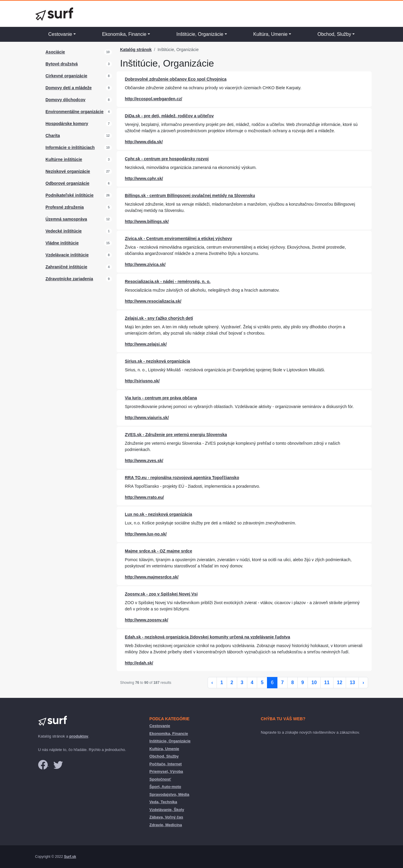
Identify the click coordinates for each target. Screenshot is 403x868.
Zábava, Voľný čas (166, 817)
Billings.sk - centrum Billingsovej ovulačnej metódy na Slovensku (190, 196)
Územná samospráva (66, 219)
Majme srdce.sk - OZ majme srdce (159, 551)
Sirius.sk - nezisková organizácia (158, 361)
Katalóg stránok (136, 50)
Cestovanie (60, 34)
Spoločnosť (160, 779)
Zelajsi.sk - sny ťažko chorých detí (159, 318)
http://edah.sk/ (139, 663)
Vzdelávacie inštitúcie (67, 255)
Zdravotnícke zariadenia (70, 279)
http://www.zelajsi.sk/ (146, 344)
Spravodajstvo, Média (169, 794)
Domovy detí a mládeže (69, 88)
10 (314, 682)
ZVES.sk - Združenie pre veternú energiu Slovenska (176, 435)
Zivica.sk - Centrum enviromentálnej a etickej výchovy (179, 238)
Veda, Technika (163, 802)
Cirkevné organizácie (67, 76)
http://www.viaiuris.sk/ (147, 418)
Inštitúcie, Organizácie (200, 34)
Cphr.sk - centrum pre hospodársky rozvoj (167, 159)
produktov (79, 736)
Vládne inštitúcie (62, 243)
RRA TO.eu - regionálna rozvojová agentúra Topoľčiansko (182, 478)
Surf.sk (70, 857)
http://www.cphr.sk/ (144, 178)
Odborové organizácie (68, 183)
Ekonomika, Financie (124, 34)
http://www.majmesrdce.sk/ (152, 577)
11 (327, 682)
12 (340, 682)
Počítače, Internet (166, 764)
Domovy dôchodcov (66, 100)
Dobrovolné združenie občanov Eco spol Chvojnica (176, 79)
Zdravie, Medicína (166, 825)
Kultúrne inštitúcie (64, 159)
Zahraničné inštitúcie (67, 267)
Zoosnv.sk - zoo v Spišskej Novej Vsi (161, 594)
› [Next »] (363, 682)
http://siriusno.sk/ (142, 381)
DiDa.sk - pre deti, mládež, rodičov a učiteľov (169, 116)
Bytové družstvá (62, 64)
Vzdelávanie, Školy (167, 810)
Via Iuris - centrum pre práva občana (161, 398)
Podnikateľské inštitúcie (70, 195)
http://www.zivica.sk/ (145, 264)
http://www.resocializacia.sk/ (153, 301)
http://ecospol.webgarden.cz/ (154, 99)
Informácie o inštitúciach (70, 147)
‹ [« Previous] (212, 682)
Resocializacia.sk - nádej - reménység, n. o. (168, 281)
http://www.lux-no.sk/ (146, 534)
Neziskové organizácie (68, 171)
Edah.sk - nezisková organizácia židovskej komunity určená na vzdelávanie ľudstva (208, 637)
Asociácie (55, 52)
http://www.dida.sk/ (144, 142)
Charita (53, 136)
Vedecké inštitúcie (64, 231)
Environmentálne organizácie (75, 112)
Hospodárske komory (67, 124)
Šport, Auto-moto (165, 787)
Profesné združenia (65, 207)
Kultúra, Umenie (270, 34)
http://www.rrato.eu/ (145, 497)
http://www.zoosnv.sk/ (147, 620)
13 (352, 682)
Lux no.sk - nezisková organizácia (159, 514)
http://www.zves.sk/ (144, 461)
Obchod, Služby (334, 34)
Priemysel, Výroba (166, 771)
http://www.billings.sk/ (147, 221)
